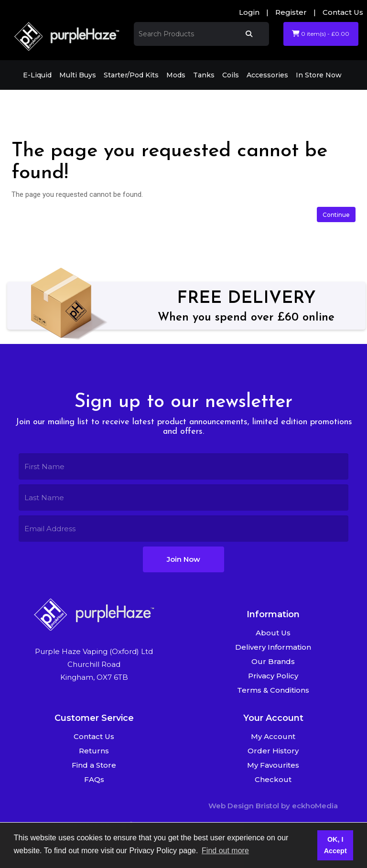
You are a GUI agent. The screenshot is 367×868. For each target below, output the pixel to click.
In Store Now (319, 75)
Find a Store (94, 765)
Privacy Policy (273, 676)
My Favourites (273, 765)
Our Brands (273, 661)
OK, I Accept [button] (335, 845)
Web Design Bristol (244, 806)
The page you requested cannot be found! (127, 103)
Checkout (273, 779)
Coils (231, 75)
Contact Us (343, 12)
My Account (273, 736)
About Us (273, 633)
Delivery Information (273, 647)
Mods (176, 75)
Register (291, 12)
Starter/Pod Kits (131, 75)
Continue (336, 215)
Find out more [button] (225, 851)
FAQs (94, 779)
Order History (273, 751)
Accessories (267, 75)
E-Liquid (37, 75)
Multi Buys (78, 75)
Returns (94, 751)
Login (249, 12)
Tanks (204, 75)
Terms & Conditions (273, 690)
